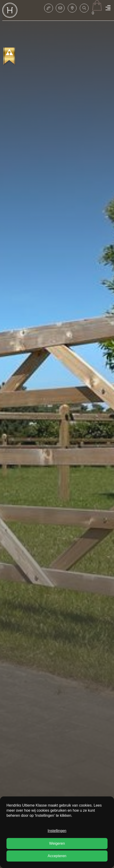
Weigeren (57, 843)
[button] (84, 8)
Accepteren (57, 856)
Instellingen (57, 831)
